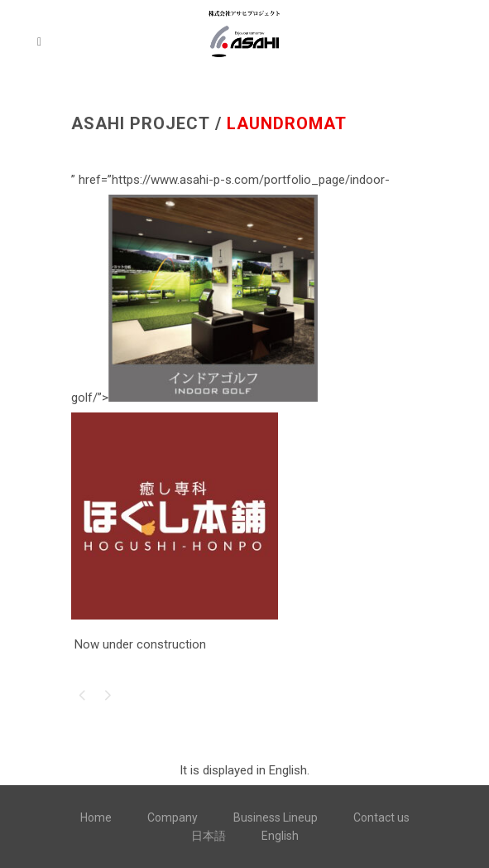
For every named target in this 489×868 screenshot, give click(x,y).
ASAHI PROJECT (141, 123)
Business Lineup (276, 817)
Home (96, 817)
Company (173, 817)
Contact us (381, 817)
